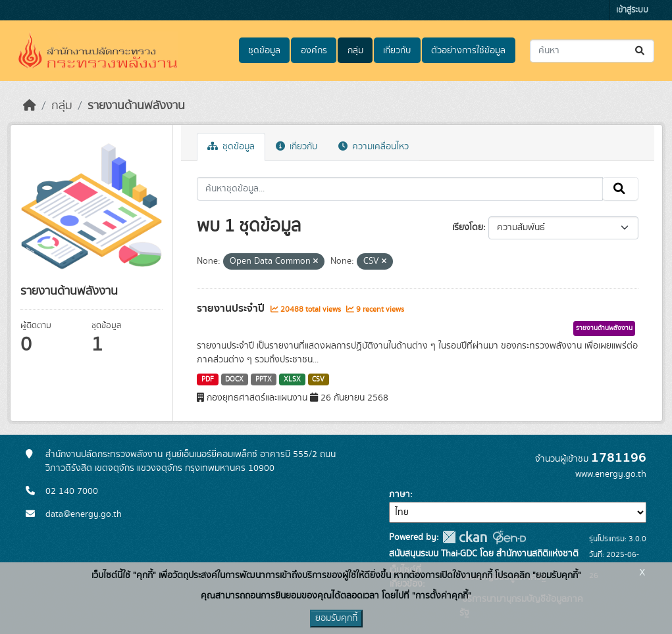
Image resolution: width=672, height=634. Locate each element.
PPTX (264, 379)
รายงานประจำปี (232, 308)
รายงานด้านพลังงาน (136, 106)
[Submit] (641, 51)
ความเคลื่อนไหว (374, 147)
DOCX (234, 379)
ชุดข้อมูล (264, 51)
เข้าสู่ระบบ (632, 10)
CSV (318, 379)
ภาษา (400, 495)
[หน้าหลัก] (30, 106)
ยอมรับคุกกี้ (336, 618)
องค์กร (314, 51)
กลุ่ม (355, 51)
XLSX (292, 379)
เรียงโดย (468, 228)
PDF (208, 379)
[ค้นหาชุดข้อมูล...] (592, 51)
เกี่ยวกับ (397, 51)
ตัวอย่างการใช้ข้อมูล (468, 51)
